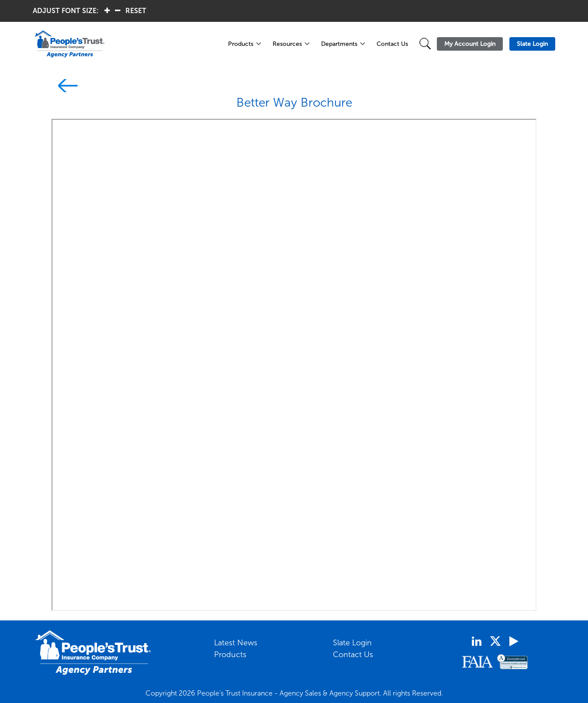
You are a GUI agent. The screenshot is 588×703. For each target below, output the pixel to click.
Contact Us (392, 44)
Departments (339, 44)
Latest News (236, 643)
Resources (287, 44)
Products (241, 44)
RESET (136, 11)
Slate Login (352, 643)
